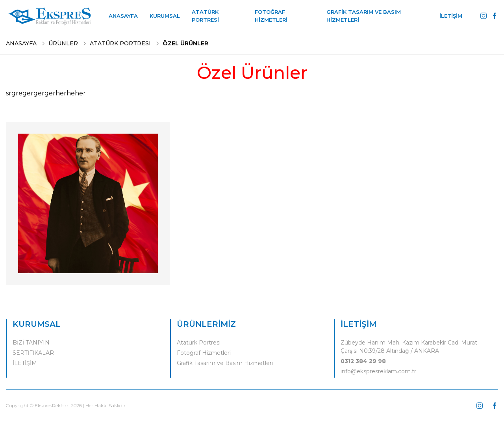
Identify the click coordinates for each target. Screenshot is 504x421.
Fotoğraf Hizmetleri (204, 353)
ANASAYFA (123, 16)
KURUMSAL (165, 16)
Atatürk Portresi (199, 343)
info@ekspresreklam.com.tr (378, 371)
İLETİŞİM (451, 16)
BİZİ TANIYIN (31, 343)
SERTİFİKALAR (33, 353)
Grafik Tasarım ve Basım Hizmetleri (225, 363)
